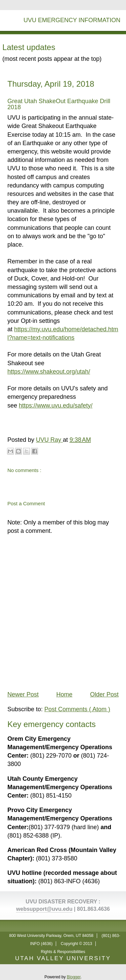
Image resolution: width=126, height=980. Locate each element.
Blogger (74, 977)
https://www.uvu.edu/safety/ (56, 406)
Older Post (104, 694)
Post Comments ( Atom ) (77, 709)
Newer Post (23, 694)
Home (64, 694)
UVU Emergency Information (72, 20)
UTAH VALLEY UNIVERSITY (63, 958)
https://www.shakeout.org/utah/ (49, 372)
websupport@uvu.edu (44, 909)
